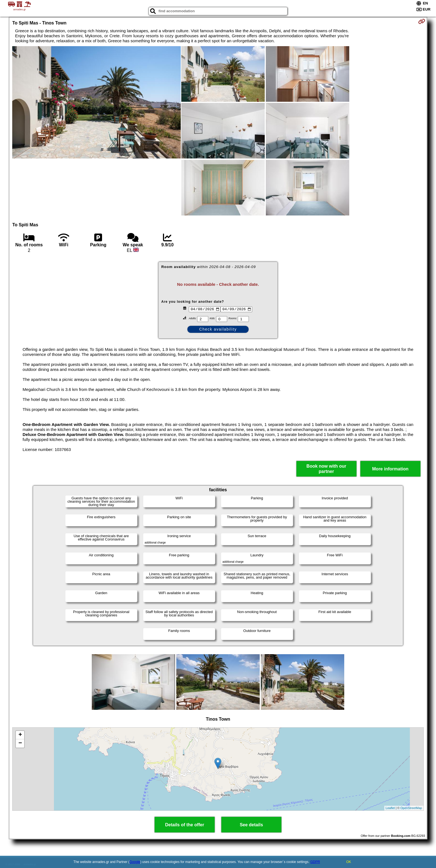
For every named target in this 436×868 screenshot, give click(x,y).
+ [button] (20, 735)
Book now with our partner (326, 469)
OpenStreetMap (411, 808)
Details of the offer (185, 825)
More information (390, 469)
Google (135, 862)
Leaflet (390, 808)
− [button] (20, 743)
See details (251, 825)
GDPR (315, 862)
